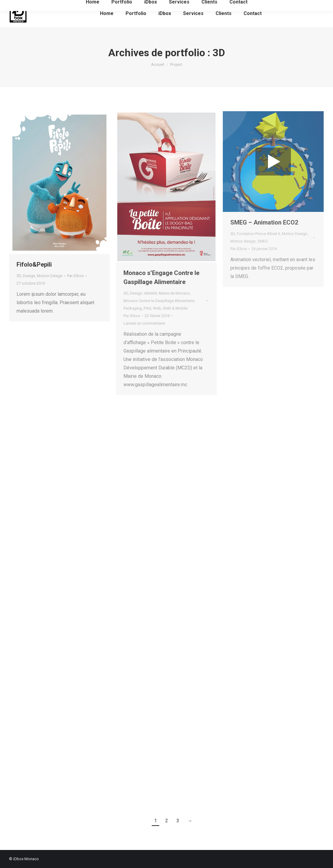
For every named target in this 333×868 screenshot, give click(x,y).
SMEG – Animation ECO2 (264, 222)
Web (157, 308)
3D (19, 276)
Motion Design (50, 276)
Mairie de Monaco (174, 293)
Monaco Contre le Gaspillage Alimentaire (159, 301)
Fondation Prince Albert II (258, 234)
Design (29, 276)
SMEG (263, 241)
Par (75, 276)
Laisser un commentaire (144, 323)
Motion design (243, 241)
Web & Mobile (175, 308)
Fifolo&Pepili (34, 264)
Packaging (133, 308)
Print (147, 308)
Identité (150, 293)
